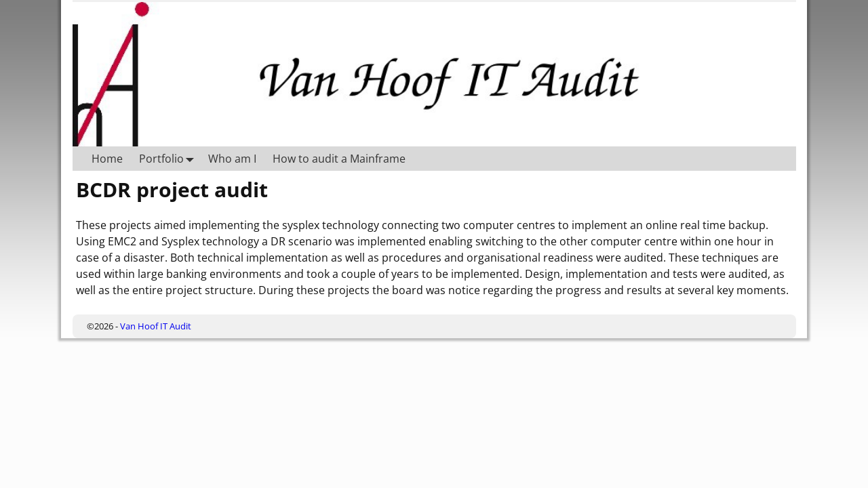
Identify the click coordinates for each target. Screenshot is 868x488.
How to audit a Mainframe (339, 159)
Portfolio (170, 158)
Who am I (232, 159)
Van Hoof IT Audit (156, 326)
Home (107, 159)
